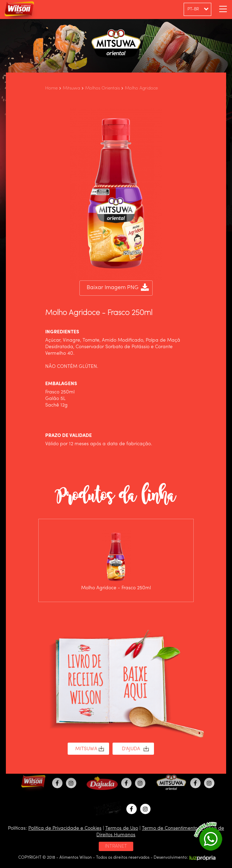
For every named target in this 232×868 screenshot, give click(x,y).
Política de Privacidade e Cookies (65, 828)
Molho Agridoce (141, 88)
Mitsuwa (71, 88)
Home (51, 88)
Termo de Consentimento (170, 828)
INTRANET (116, 846)
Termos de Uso (122, 828)
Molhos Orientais (103, 88)
